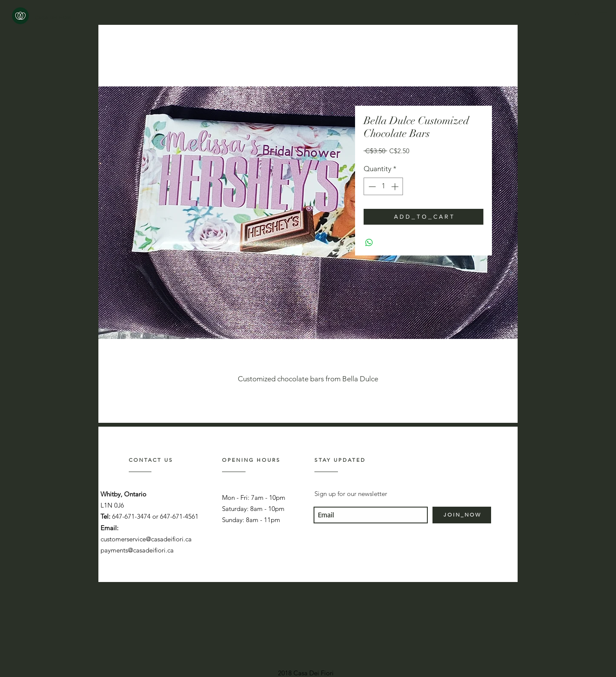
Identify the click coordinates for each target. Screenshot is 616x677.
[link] (577, 17)
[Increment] (396, 187)
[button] (603, 12)
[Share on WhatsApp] (369, 243)
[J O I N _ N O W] (462, 515)
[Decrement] (371, 187)
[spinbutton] (384, 187)
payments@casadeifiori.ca (137, 550)
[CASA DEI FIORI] (53, 18)
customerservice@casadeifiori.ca (146, 539)
